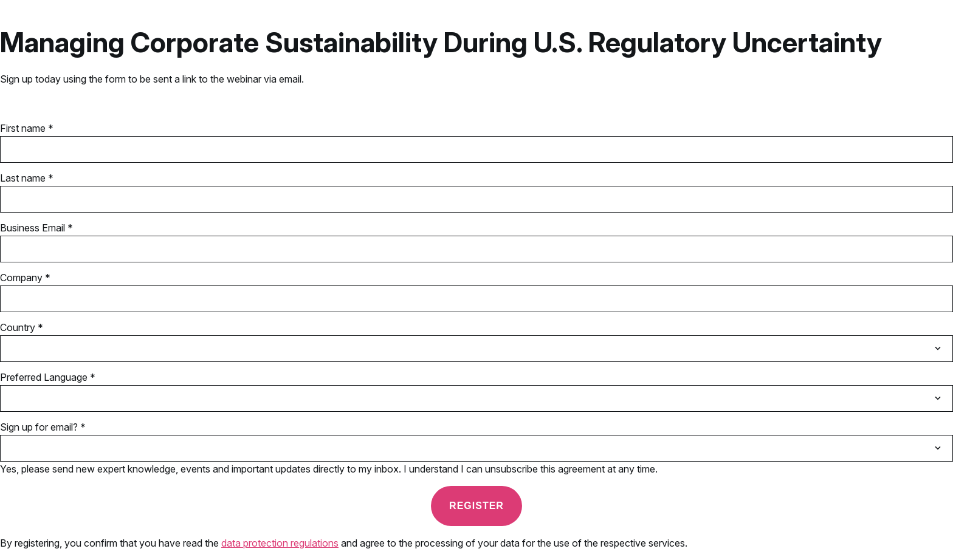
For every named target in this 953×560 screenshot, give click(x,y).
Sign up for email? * (43, 427)
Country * (22, 327)
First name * (27, 128)
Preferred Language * (48, 377)
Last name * (27, 178)
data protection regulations (280, 543)
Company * (25, 278)
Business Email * (36, 228)
